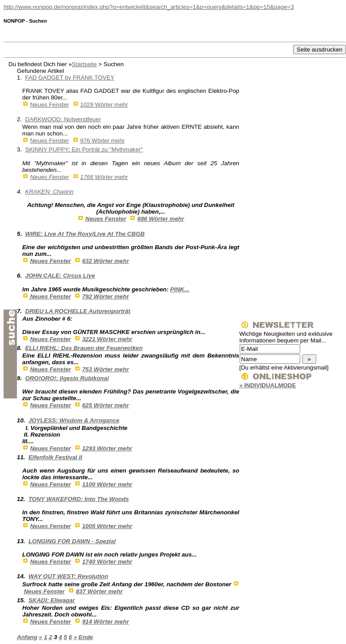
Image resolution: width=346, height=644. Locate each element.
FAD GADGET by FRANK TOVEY (70, 78)
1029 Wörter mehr (104, 105)
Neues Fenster (50, 105)
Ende (86, 637)
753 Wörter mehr (106, 369)
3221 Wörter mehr (107, 339)
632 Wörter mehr (106, 261)
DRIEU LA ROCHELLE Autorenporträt (78, 311)
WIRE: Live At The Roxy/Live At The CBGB (85, 234)
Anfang (27, 637)
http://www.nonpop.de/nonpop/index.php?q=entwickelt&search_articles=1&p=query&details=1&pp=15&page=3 (149, 7)
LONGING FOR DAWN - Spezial (72, 541)
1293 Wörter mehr (107, 448)
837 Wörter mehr (99, 591)
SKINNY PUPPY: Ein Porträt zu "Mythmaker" (84, 149)
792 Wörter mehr (106, 296)
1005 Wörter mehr (107, 526)
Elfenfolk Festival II (55, 457)
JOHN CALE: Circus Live (60, 276)
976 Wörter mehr (102, 141)
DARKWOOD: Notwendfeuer (63, 119)
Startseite (84, 64)
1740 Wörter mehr (107, 562)
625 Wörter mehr (106, 405)
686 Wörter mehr (161, 219)
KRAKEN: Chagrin (50, 192)
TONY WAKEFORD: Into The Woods (79, 499)
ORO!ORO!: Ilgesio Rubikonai (67, 378)
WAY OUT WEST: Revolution (68, 576)
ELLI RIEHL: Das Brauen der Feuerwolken (84, 348)
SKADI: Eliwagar (52, 600)
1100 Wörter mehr (107, 484)
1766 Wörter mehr (104, 177)
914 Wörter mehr (106, 622)
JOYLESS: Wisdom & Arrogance (74, 420)
